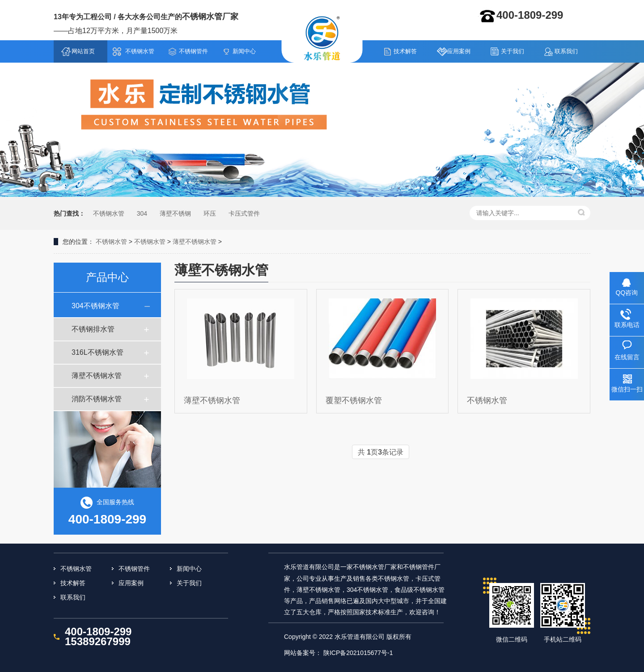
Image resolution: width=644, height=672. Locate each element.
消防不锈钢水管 (97, 399)
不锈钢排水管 (93, 329)
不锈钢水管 (322, 38)
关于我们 (513, 51)
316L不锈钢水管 (97, 352)
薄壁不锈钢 (175, 213)
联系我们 (566, 51)
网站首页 (83, 51)
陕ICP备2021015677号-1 (358, 653)
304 (142, 213)
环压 (210, 213)
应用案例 (459, 51)
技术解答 (405, 51)
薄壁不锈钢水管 (195, 242)
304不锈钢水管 (95, 306)
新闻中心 (244, 51)
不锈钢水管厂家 (210, 17)
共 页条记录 (381, 452)
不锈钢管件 (193, 51)
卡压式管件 (244, 213)
